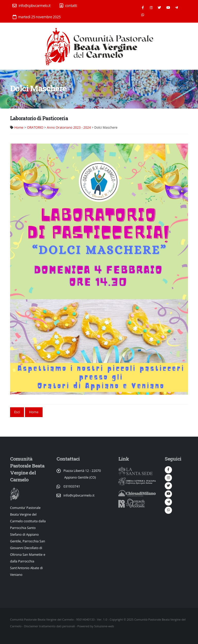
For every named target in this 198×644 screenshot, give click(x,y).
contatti (68, 6)
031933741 (72, 486)
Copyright (116, 619)
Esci (17, 412)
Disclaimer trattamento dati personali (49, 626)
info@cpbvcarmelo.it (31, 6)
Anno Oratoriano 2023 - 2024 (69, 127)
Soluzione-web (104, 626)
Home (19, 127)
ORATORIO (35, 127)
